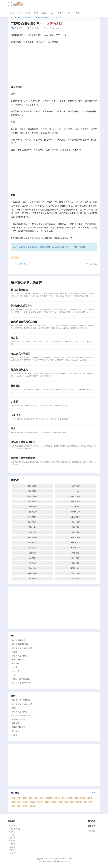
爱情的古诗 (32, 501)
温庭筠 (47, 802)
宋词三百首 (32, 491)
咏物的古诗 (75, 512)
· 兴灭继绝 (12, 826)
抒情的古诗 (32, 496)
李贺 (66, 802)
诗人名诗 (78, 13)
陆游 (13, 802)
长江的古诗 (32, 558)
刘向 (90, 802)
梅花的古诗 (32, 537)
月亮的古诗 (32, 548)
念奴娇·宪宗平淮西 (21, 354)
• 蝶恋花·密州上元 (18, 660)
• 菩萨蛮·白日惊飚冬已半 (21, 716)
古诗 (20, 13)
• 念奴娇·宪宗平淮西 (19, 656)
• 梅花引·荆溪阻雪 (18, 640)
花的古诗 (76, 532)
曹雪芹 (25, 806)
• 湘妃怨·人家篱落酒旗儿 (21, 679)
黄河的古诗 (75, 558)
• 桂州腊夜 (15, 663)
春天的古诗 (32, 517)
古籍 (28, 13)
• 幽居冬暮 (15, 723)
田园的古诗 (75, 568)
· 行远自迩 (12, 847)
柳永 (13, 806)
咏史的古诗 (75, 496)
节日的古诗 (32, 578)
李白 (19, 798)
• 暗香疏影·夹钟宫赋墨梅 (21, 700)
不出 (13, 429)
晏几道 (33, 806)
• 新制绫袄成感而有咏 (20, 644)
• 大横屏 (14, 667)
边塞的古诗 (32, 573)
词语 (60, 13)
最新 (13, 696)
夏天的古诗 (75, 517)
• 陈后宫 (14, 652)
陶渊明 (78, 802)
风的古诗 (32, 532)
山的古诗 (32, 553)
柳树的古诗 (75, 543)
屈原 (61, 802)
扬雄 (19, 806)
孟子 (42, 798)
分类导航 (15, 480)
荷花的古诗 (75, 537)
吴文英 (90, 798)
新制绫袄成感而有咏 (21, 306)
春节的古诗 (75, 578)
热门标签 (54, 793)
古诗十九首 (75, 507)
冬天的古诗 (17, 28)
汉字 (52, 13)
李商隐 (70, 798)
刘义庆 (54, 802)
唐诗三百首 (32, 486)
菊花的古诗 (32, 543)
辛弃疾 (83, 798)
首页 (12, 13)
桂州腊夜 (16, 386)
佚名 (13, 798)
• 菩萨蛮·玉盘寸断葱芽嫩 (21, 683)
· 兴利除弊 (12, 841)
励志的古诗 (75, 501)
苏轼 (30, 798)
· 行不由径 (12, 835)
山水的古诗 (75, 548)
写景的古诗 (32, 512)
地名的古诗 (75, 573)
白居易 (57, 798)
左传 (25, 798)
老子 (63, 798)
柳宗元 (33, 802)
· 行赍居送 (12, 844)
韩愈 (76, 798)
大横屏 (14, 402)
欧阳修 (25, 802)
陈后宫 (14, 338)
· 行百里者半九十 (14, 829)
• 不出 (13, 675)
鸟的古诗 (76, 563)
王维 (19, 802)
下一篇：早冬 (92, 264)
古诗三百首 (75, 486)
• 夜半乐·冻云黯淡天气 (20, 719)
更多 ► (94, 793)
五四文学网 (24, 238)
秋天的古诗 (32, 522)
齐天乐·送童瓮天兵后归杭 (24, 322)
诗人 (68, 13)
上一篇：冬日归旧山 (19, 264)
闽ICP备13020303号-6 (62, 861)
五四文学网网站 (55, 238)
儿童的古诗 (32, 563)
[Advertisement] (54, 65)
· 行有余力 (12, 850)
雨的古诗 (32, 527)
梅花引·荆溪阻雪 (19, 290)
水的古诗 (76, 553)
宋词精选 (32, 507)
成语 (44, 13)
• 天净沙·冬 (15, 671)
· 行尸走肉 (12, 853)
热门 (13, 636)
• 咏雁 (13, 708)
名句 (36, 13)
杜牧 (72, 802)
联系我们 (92, 831)
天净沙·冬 (16, 415)
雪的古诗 (76, 527)
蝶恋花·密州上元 (19, 370)
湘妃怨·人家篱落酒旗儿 (23, 442)
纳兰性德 (15, 258)
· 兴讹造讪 (12, 832)
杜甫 (36, 798)
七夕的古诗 (75, 491)
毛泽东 (40, 802)
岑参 (85, 802)
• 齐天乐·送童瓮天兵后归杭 (22, 648)
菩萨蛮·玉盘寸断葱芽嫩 (23, 458)
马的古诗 (32, 568)
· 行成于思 (12, 838)
